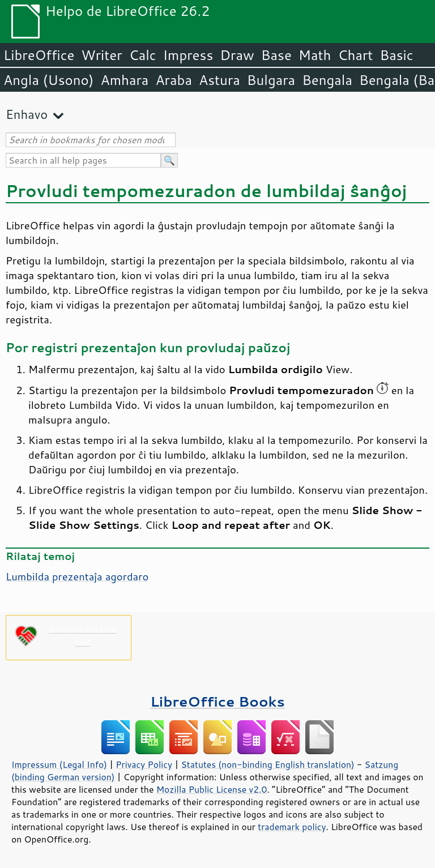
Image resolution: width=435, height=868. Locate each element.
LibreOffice (39, 55)
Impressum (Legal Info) (59, 764)
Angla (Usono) (48, 80)
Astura (219, 80)
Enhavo (27, 114)
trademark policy (292, 827)
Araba (174, 80)
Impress (188, 55)
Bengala (327, 80)
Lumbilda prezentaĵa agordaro (77, 576)
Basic (396, 55)
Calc (143, 55)
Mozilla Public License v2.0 (212, 789)
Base (276, 55)
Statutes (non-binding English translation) (267, 764)
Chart (355, 55)
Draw (237, 55)
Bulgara (271, 80)
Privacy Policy (144, 764)
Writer (101, 55)
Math (315, 55)
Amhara (124, 80)
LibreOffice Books (217, 701)
